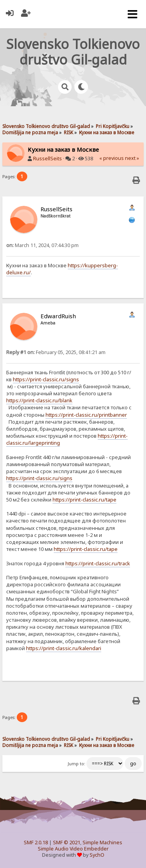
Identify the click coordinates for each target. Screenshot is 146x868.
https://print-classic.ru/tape (84, 500)
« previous (112, 158)
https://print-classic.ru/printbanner (86, 415)
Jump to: (77, 764)
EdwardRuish (58, 316)
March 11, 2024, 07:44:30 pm (42, 245)
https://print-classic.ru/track (98, 563)
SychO (97, 855)
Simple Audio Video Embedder (73, 849)
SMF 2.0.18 (36, 843)
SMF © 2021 (67, 843)
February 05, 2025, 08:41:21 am (56, 352)
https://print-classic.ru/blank (39, 400)
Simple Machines (102, 843)
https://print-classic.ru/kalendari (64, 648)
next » (132, 158)
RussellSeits (47, 159)
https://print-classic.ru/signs (46, 379)
